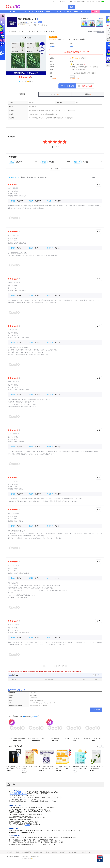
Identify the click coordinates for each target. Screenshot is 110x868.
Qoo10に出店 (89, 2)
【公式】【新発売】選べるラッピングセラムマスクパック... (93, 738)
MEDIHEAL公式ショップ (27, 19)
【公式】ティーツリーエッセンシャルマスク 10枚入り (74, 738)
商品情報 (22, 94)
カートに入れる (67, 86)
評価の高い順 (32, 177)
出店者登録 (54, 852)
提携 (47, 852)
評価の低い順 (42, 177)
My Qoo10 (62, 2)
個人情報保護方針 (27, 852)
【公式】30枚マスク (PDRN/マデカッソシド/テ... (17, 738)
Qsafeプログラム (86, 852)
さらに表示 (55, 169)
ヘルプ (82, 2)
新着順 (23, 177)
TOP (108, 66)
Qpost (77, 2)
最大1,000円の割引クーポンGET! (76, 52)
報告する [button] (31, 81)
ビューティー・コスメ (24, 32)
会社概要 (9, 852)
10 (64, 666)
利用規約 (17, 852)
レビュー (55, 94)
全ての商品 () (23, 22)
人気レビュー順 (14, 177)
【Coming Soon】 (55, 738)
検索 (71, 7)
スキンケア (35, 32)
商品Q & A (88, 94)
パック (42, 32)
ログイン (56, 2)
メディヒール (53, 39)
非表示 (98, 675)
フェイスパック (50, 32)
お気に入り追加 (85, 86)
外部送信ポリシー (39, 852)
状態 (13, 679)
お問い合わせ (96, 710)
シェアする (23, 81)
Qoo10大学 (97, 2)
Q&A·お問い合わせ (43, 25)
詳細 (83, 58)
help (36, 106)
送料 (53, 64)
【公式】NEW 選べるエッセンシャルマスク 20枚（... (36, 738)
